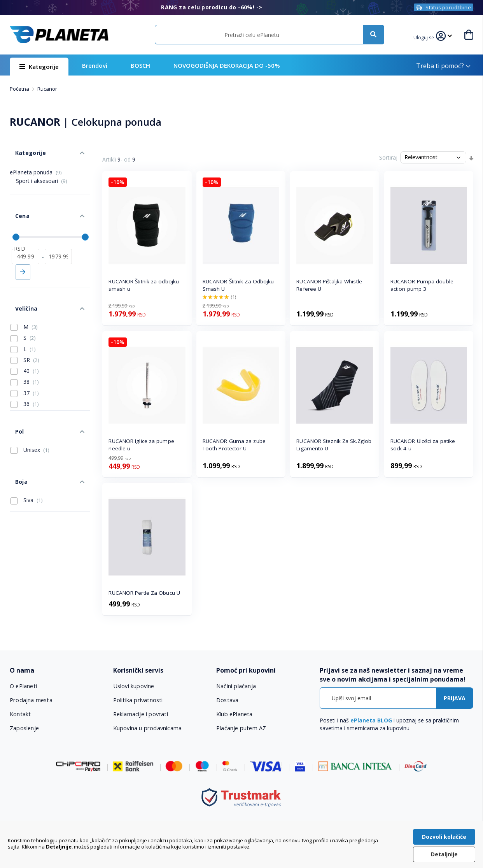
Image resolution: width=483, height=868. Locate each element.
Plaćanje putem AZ (241, 728)
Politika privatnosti (138, 700)
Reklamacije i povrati (141, 714)
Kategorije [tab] (24, 147)
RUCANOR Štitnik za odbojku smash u (144, 285)
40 (25, 344)
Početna (20, 89)
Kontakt (20, 714)
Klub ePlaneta (235, 714)
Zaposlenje (24, 728)
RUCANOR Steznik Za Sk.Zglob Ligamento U (334, 445)
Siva (27, 458)
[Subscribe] (455, 698)
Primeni (23, 253)
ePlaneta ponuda (36, 164)
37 (25, 366)
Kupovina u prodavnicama (147, 728)
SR (25, 333)
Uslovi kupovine (134, 686)
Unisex (30, 415)
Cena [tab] (17, 203)
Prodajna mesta (31, 700)
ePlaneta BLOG (371, 720)
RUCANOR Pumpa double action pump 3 (422, 285)
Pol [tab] (14, 400)
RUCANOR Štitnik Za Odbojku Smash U (238, 285)
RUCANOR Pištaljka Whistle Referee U (329, 285)
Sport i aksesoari (42, 173)
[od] (25, 238)
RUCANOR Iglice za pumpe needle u (141, 445)
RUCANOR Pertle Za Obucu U (144, 593)
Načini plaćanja (235, 686)
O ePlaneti (24, 686)
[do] (59, 238)
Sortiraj (388, 157)
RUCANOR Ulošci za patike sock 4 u (423, 445)
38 (25, 355)
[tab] (57, 670)
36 (25, 377)
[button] (425, 37)
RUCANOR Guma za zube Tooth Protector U (234, 445)
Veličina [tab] (20, 285)
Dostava (227, 700)
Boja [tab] (16, 442)
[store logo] (59, 35)
